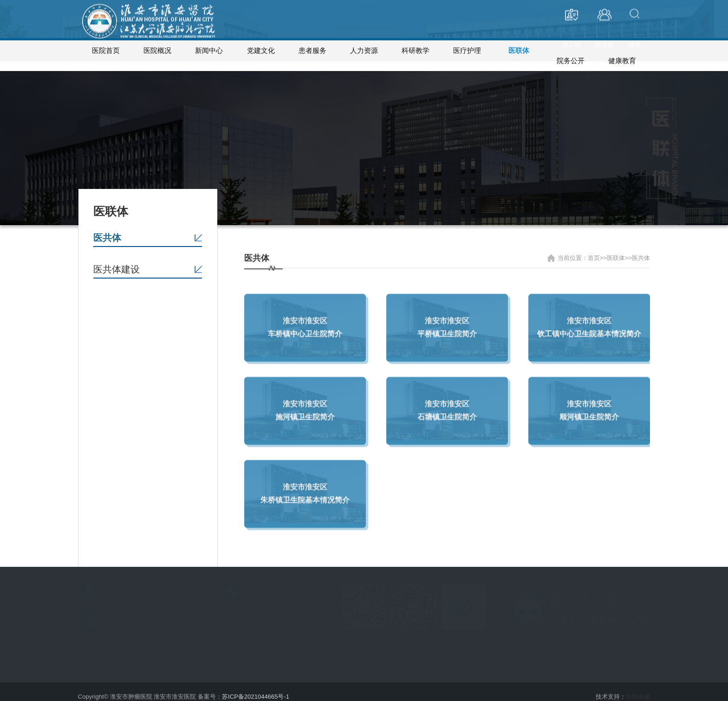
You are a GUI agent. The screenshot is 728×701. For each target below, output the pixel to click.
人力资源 (364, 51)
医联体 (519, 51)
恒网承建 (638, 687)
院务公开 (571, 51)
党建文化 (261, 51)
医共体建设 (117, 260)
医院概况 (157, 51)
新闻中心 (209, 51)
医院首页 (106, 51)
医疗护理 (467, 51)
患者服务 (312, 51)
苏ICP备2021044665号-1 (256, 687)
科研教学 (416, 51)
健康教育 (622, 51)
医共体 (107, 228)
